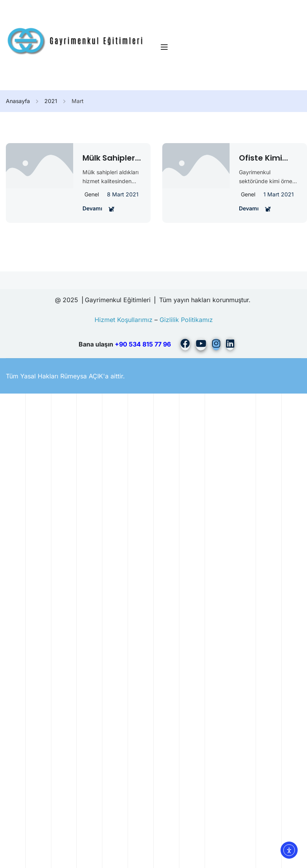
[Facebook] (185, 345)
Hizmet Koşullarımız (124, 320)
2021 (51, 101)
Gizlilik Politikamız (186, 320)
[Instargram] (216, 345)
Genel (92, 194)
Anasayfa (18, 101)
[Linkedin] (230, 345)
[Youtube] (201, 345)
